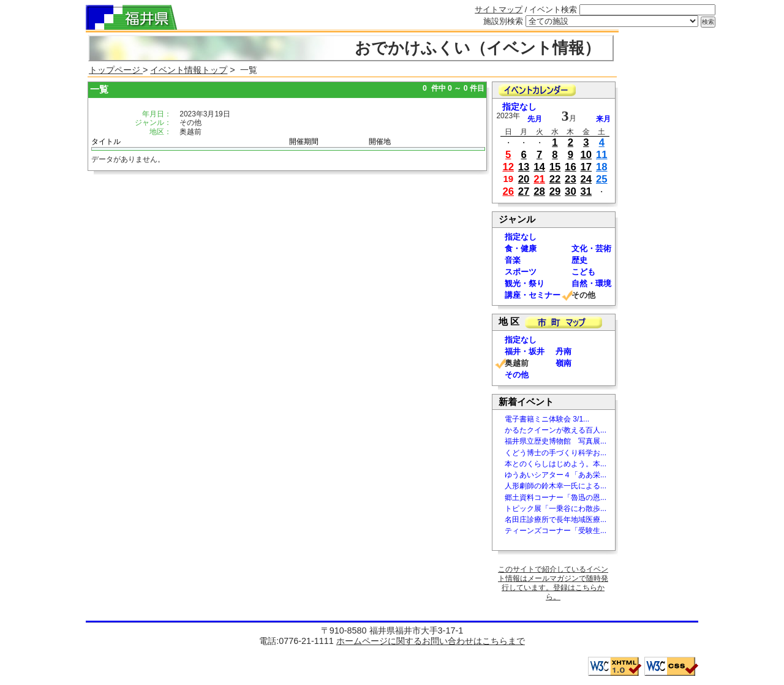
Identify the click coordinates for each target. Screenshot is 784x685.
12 (508, 167)
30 (571, 191)
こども (583, 272)
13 (524, 167)
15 (555, 167)
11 (602, 155)
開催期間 (304, 142)
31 (586, 191)
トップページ (116, 70)
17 (586, 167)
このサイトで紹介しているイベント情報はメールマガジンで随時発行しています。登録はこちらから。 (553, 583)
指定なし (519, 107)
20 (524, 179)
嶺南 (563, 363)
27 (524, 191)
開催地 (380, 142)
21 (539, 179)
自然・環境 (591, 283)
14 (539, 167)
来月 (603, 119)
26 (508, 191)
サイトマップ (499, 9)
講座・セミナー (533, 295)
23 (571, 179)
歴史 (579, 260)
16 (571, 167)
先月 (535, 119)
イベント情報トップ (189, 70)
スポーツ (521, 272)
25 (602, 179)
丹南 (563, 351)
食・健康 (521, 248)
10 (586, 155)
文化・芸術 (591, 248)
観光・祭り (525, 283)
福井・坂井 (525, 351)
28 (539, 191)
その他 (517, 375)
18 (602, 167)
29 (555, 191)
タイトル (106, 142)
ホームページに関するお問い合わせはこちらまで (431, 641)
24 (586, 179)
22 (555, 179)
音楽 (513, 260)
